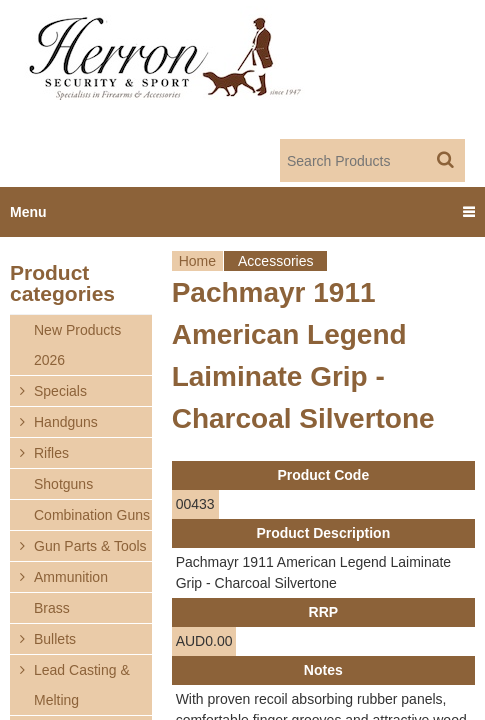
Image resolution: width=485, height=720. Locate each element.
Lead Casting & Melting (82, 685)
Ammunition (71, 577)
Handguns (66, 422)
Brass (52, 608)
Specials (60, 391)
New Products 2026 (77, 345)
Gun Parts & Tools (90, 546)
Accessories (275, 261)
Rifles (51, 453)
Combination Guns (92, 515)
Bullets (55, 639)
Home (197, 261)
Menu (28, 212)
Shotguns (63, 484)
